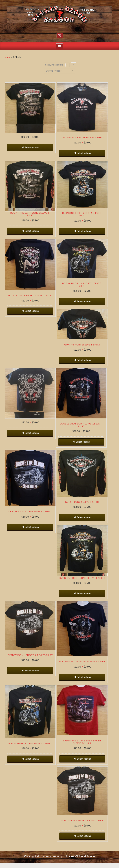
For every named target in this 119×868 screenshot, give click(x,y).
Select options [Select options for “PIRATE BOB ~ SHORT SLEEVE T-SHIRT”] (33, 438)
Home (7, 57)
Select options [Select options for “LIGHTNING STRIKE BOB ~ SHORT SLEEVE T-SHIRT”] (88, 773)
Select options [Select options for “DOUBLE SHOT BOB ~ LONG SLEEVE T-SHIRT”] (86, 447)
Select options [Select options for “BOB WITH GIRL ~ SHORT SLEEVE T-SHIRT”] (88, 303)
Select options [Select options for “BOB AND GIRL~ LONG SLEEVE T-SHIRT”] (33, 774)
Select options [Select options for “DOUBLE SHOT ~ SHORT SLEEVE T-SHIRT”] (88, 689)
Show (54, 71)
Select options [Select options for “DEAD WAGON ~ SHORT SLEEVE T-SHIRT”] (33, 682)
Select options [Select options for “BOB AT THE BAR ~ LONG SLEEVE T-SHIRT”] (33, 233)
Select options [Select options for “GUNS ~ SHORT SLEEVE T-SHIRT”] (88, 363)
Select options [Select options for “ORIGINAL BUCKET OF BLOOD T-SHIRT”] (88, 156)
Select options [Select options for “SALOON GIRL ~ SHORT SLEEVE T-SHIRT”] (33, 316)
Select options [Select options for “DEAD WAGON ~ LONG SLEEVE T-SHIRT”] (33, 535)
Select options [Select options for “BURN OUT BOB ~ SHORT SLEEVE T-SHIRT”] (88, 233)
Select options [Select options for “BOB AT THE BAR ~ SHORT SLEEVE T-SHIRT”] (33, 147)
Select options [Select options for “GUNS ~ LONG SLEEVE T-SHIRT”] (88, 525)
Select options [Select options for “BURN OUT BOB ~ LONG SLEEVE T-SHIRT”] (88, 603)
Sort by (54, 65)
